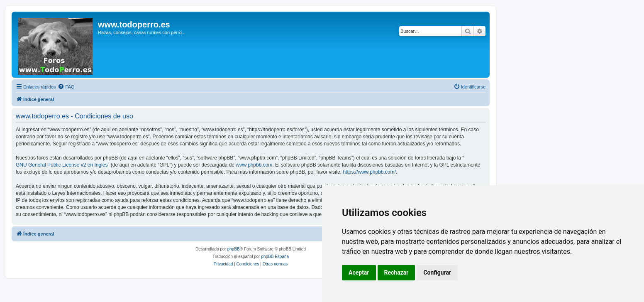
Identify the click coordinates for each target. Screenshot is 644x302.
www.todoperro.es (134, 25)
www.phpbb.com (254, 165)
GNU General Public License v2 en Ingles (62, 165)
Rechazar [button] (396, 273)
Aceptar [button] (359, 273)
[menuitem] (66, 87)
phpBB (234, 249)
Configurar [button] (437, 273)
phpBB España (275, 257)
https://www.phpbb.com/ (369, 172)
